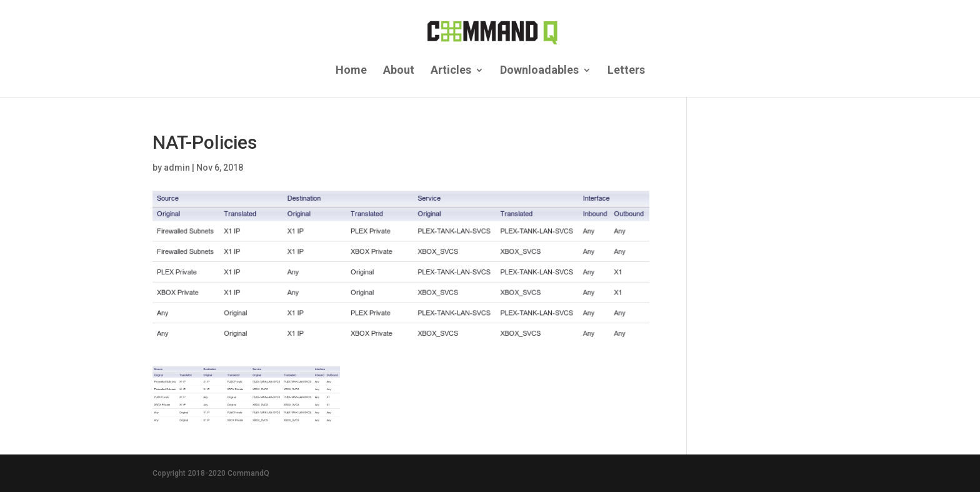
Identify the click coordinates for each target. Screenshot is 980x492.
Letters (626, 71)
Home (351, 71)
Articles (451, 71)
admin (177, 168)
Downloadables (539, 71)
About (399, 71)
